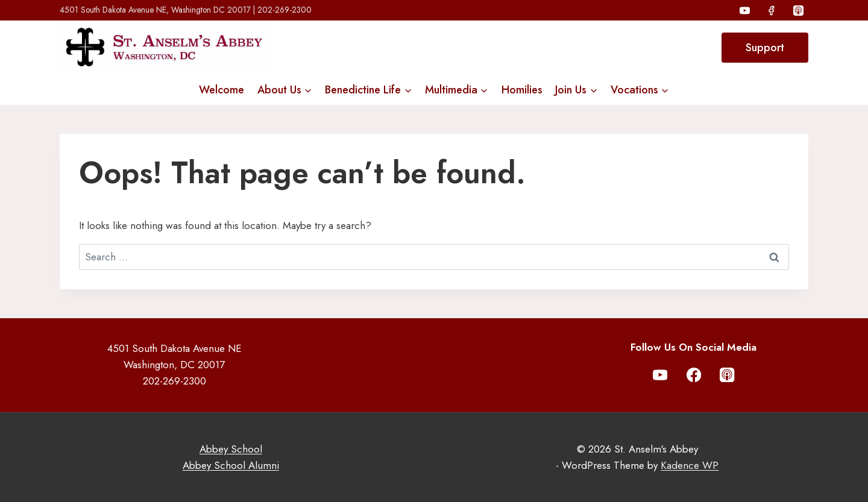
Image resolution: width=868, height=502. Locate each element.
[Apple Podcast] (798, 10)
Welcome (222, 90)
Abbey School (231, 449)
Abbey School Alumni (231, 465)
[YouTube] (745, 10)
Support (765, 48)
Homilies (522, 90)
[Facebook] (772, 10)
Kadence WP (690, 465)
